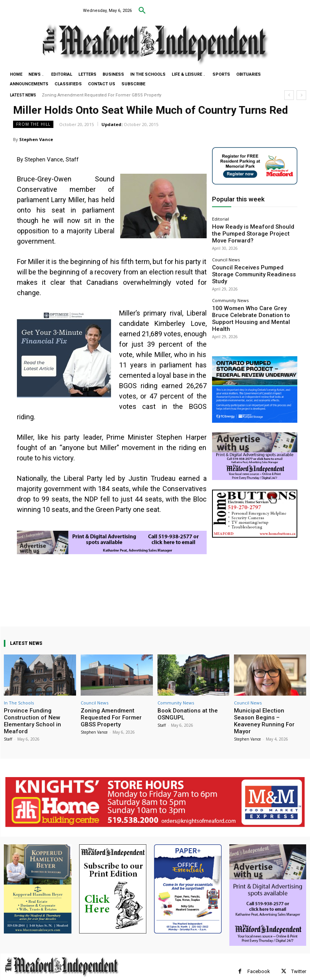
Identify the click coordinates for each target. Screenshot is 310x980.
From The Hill (33, 124)
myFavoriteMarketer (100, 975)
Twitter (299, 962)
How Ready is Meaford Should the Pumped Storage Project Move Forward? (252, 228)
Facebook (259, 962)
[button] (142, 11)
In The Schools (19, 703)
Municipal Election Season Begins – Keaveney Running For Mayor (270, 716)
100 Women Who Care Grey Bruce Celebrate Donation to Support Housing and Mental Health (251, 291)
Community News (230, 279)
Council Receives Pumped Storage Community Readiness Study (246, 258)
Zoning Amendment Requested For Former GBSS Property (102, 95)
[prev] (289, 95)
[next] (301, 95)
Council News (226, 249)
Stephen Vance (36, 139)
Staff (8, 729)
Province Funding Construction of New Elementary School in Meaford (39, 716)
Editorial (220, 219)
